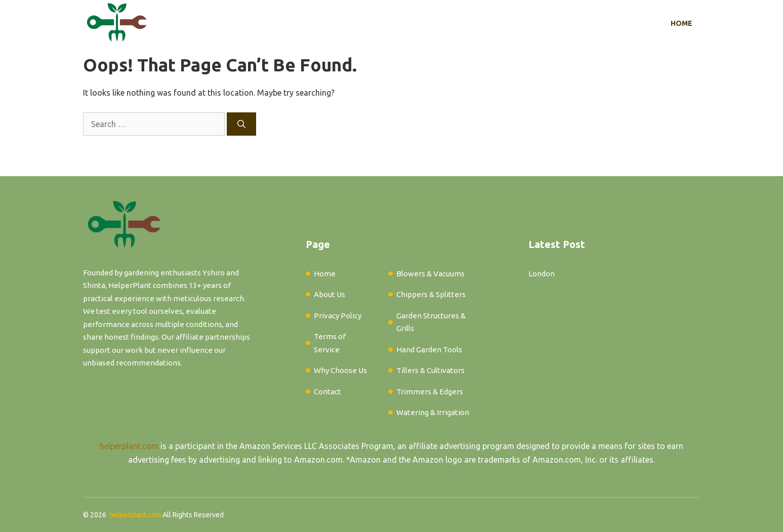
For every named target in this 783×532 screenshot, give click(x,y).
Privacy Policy (338, 316)
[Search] (241, 124)
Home (682, 23)
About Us (329, 294)
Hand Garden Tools (429, 350)
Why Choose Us (340, 370)
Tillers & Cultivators (430, 370)
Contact (327, 392)
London (542, 274)
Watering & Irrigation (433, 412)
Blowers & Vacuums (430, 274)
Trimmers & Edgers (430, 392)
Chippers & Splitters (431, 294)
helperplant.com (129, 446)
